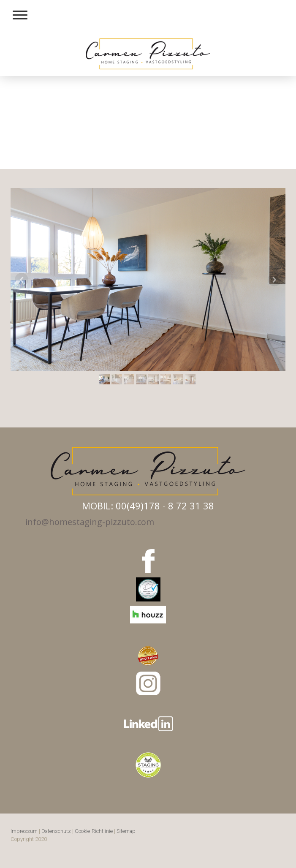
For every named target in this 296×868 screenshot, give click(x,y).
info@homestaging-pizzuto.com (90, 522)
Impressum (24, 831)
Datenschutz (56, 831)
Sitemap (126, 831)
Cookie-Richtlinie (94, 831)
